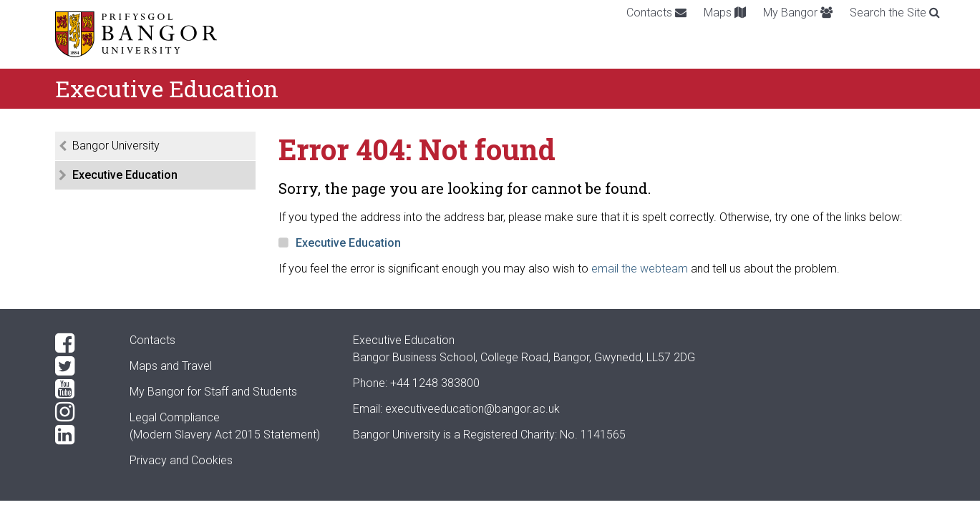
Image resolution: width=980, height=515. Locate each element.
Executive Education (125, 175)
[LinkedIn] (81, 435)
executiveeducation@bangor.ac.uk (472, 409)
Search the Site (895, 13)
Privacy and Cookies (181, 460)
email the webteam (640, 269)
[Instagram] (81, 412)
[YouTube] (81, 389)
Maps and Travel (171, 366)
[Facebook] (81, 343)
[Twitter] (81, 366)
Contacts (656, 13)
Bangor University (116, 146)
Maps (725, 13)
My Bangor (798, 13)
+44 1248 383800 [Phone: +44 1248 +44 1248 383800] (435, 383)
